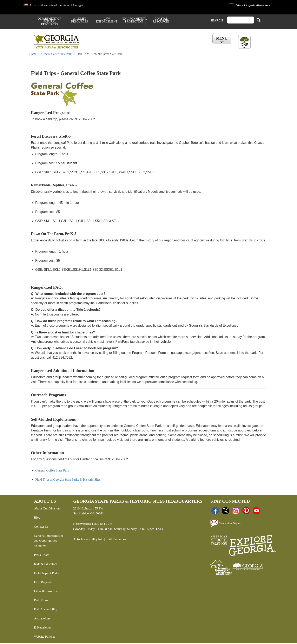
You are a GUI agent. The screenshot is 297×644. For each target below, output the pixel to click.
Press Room (42, 556)
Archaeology (42, 619)
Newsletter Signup (226, 524)
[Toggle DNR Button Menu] (244, 42)
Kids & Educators (45, 565)
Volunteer (40, 547)
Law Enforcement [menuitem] (107, 20)
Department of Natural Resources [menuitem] (49, 22)
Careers (148, 46)
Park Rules (41, 601)
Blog (37, 518)
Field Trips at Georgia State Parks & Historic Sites (68, 480)
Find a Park (98, 46)
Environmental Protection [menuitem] (134, 20)
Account (220, 46)
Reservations (124, 46)
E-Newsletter (42, 628)
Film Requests (43, 583)
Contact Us (41, 527)
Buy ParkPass (172, 46)
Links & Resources (46, 592)
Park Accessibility (46, 610)
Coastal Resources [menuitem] (161, 20)
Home (33, 55)
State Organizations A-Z (253, 5)
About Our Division (47, 509)
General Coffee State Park (57, 55)
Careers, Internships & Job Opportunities (48, 539)
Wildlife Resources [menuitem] (80, 20)
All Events (198, 46)
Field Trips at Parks (47, 574)
